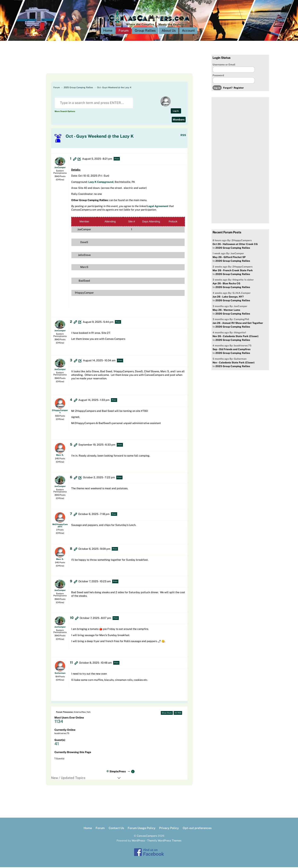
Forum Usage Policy (142, 829)
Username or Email (224, 65)
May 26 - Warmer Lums (226, 311)
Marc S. (60, 456)
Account (188, 31)
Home (108, 31)
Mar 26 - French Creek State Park (233, 271)
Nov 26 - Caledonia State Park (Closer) (236, 337)
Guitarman (60, 674)
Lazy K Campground (101, 183)
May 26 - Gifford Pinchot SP (229, 258)
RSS (183, 136)
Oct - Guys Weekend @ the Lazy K (114, 88)
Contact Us (116, 829)
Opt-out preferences (197, 829)
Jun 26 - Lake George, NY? (228, 298)
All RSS (178, 714)
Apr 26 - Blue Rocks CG (226, 284)
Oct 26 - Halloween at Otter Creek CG (235, 245)
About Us (169, 31)
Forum (124, 31)
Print (117, 160)
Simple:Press (118, 772)
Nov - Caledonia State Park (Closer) (234, 363)
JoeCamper (60, 168)
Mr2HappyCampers (60, 526)
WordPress (138, 841)
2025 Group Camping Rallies (78, 88)
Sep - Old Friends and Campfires (231, 350)
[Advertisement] (114, 65)
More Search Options (65, 112)
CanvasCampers (147, 837)
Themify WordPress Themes (164, 841)
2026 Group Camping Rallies (233, 249)
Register (239, 89)
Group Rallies (145, 31)
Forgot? (228, 89)
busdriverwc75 (62, 734)
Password (218, 76)
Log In (176, 112)
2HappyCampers (60, 412)
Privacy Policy (169, 829)
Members (179, 120)
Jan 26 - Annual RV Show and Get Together (238, 324)
